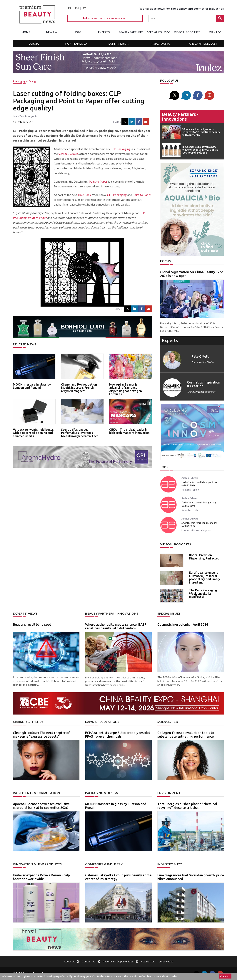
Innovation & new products (37, 864)
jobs (78, 32)
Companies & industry (104, 864)
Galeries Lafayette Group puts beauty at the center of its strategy (118, 877)
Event (213, 32)
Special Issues (169, 613)
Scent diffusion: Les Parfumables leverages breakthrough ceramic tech (80, 433)
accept (225, 976)
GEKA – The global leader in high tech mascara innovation (129, 431)
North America (76, 44)
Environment (169, 793)
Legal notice (166, 961)
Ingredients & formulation (37, 793)
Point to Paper (98, 181)
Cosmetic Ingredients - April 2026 (183, 624)
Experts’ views (25, 613)
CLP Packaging (121, 149)
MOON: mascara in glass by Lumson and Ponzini (32, 386)
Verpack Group (68, 154)
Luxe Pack (85, 195)
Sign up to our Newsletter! (105, 18)
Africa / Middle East (203, 44)
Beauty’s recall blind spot (32, 624)
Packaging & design (25, 81)
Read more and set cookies (162, 976)
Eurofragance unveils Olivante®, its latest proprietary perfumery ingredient (205, 578)
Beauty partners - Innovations (180, 117)
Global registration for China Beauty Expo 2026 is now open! (192, 274)
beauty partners (131, 32)
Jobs (164, 467)
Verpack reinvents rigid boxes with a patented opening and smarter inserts (33, 433)
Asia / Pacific (161, 44)
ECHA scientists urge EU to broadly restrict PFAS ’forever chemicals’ (118, 734)
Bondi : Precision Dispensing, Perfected (204, 557)
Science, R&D (168, 722)
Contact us (89, 961)
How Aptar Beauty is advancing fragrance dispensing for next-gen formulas (126, 389)
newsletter (147, 961)
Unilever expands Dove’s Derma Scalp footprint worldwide (41, 877)
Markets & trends (28, 722)
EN (77, 8)
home (26, 32)
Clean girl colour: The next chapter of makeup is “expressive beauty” (41, 734)
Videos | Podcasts (187, 32)
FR (70, 8)
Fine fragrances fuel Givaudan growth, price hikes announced (191, 877)
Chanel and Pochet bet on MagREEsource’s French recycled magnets (79, 388)
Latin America (118, 44)
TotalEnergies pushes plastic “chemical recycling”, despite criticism (187, 806)
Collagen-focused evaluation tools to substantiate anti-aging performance (186, 734)
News (50, 32)
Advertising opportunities (118, 961)
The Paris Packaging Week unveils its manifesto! (203, 593)
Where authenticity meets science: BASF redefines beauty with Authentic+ (116, 626)
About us (69, 961)
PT (84, 8)
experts (104, 32)
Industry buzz (170, 864)
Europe (34, 44)
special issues (157, 32)
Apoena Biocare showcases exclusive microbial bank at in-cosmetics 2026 (41, 806)
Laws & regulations (102, 722)
